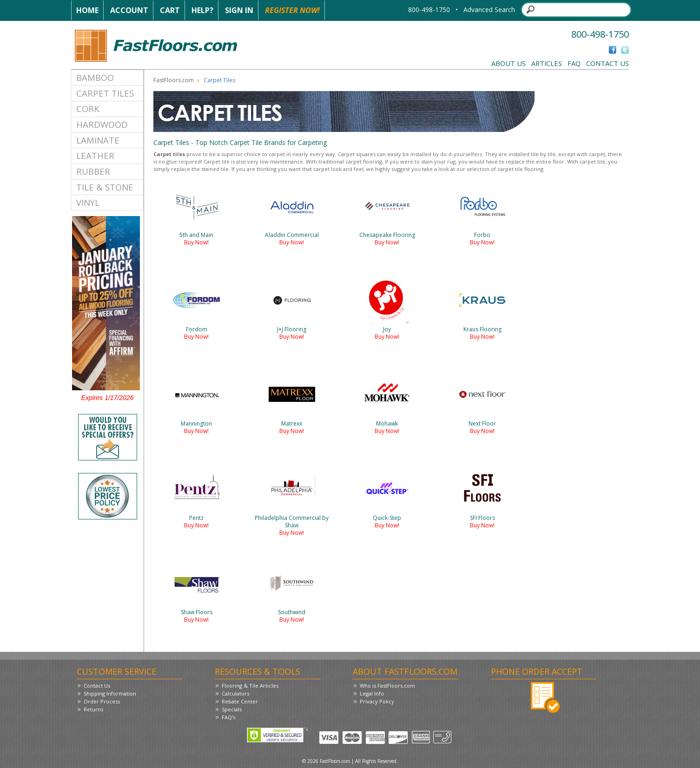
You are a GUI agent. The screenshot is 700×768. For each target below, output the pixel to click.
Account (129, 10)
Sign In (239, 10)
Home (87, 10)
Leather (95, 155)
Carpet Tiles (105, 93)
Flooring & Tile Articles (250, 686)
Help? (202, 10)
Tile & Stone (105, 187)
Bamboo (95, 77)
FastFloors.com (174, 80)
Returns (93, 709)
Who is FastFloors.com (387, 686)
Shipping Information (110, 693)
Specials (232, 709)
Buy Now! (196, 242)
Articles (547, 63)
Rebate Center (240, 701)
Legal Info (372, 693)
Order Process (102, 701)
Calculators (235, 693)
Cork (88, 108)
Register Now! (292, 10)
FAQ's (228, 717)
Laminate (98, 140)
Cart (170, 10)
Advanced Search (489, 10)
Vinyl (88, 202)
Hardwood (102, 124)
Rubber (93, 171)
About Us (508, 63)
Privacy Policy (377, 701)
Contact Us (608, 63)
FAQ (574, 63)
